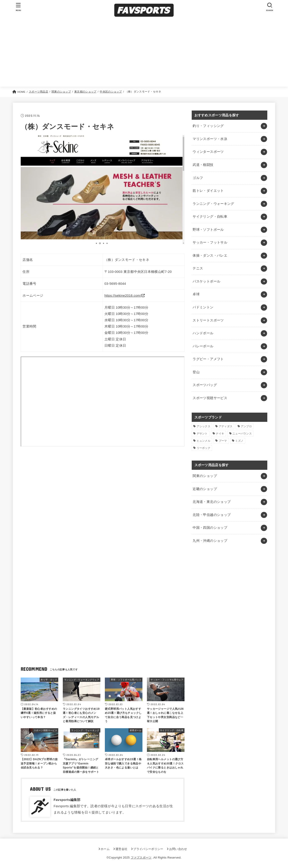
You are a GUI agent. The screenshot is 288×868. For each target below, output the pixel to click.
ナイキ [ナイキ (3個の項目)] (220, 434)
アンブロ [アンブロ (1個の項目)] (246, 426)
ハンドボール (203, 333)
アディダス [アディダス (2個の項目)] (226, 426)
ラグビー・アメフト (208, 359)
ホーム (105, 849)
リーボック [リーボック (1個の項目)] (204, 448)
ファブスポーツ (141, 858)
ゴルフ (198, 178)
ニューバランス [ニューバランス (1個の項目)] (242, 434)
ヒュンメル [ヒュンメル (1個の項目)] (204, 441)
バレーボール (203, 346)
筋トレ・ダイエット (208, 191)
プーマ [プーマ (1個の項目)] (223, 441)
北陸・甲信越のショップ (212, 515)
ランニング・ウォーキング (213, 204)
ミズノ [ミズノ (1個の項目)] (239, 441)
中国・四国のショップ (210, 528)
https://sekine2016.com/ (123, 296)
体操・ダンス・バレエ (210, 255)
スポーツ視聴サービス (210, 398)
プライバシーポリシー (148, 849)
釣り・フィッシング (208, 126)
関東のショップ (205, 476)
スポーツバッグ (205, 385)
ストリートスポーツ (208, 320)
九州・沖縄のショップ (210, 541)
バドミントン (203, 307)
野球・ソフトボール (208, 230)
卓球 (196, 294)
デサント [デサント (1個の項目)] (202, 434)
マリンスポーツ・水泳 (210, 139)
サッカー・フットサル (210, 242)
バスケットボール (206, 281)
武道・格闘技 (203, 165)
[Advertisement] (144, 53)
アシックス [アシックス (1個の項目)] (204, 426)
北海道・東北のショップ (212, 502)
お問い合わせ (178, 849)
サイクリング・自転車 (210, 217)
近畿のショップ (205, 489)
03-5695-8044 (115, 284)
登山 (196, 372)
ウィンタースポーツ (208, 152)
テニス (198, 268)
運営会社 (121, 849)
